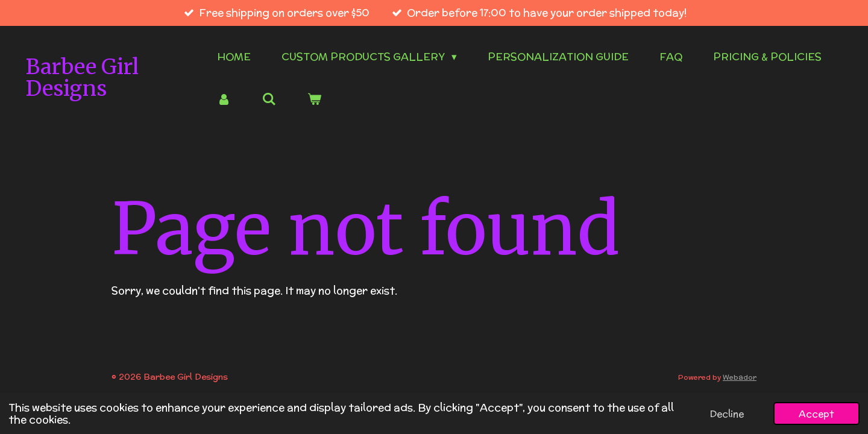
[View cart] (315, 100)
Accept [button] (816, 414)
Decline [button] (727, 414)
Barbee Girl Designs (82, 78)
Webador (740, 377)
